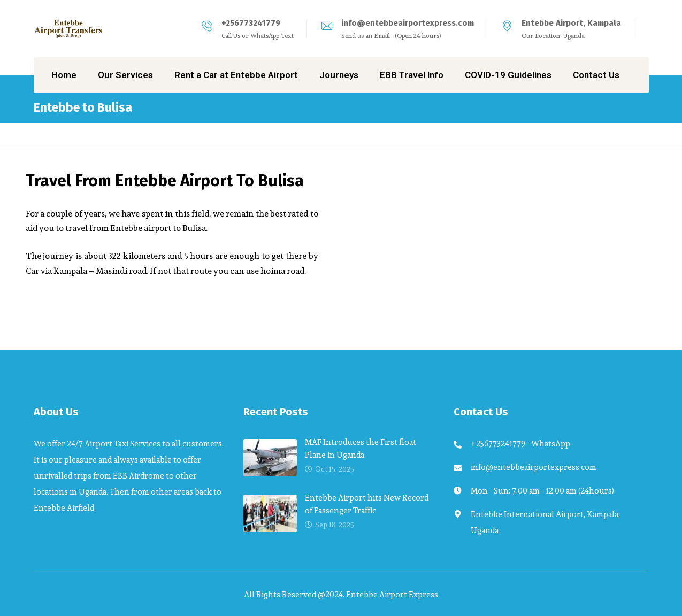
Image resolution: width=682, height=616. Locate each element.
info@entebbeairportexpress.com (408, 23)
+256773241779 (251, 23)
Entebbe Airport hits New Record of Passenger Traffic (367, 504)
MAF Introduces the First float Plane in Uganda (361, 448)
